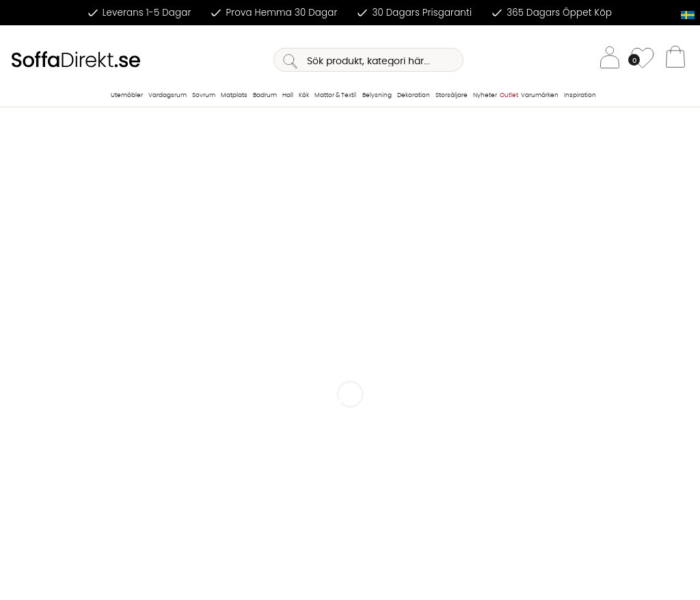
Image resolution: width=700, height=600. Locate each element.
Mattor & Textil (335, 95)
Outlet (509, 95)
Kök (304, 95)
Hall (288, 95)
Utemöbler (127, 95)
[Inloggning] (610, 60)
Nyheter (485, 95)
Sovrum (204, 95)
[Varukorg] (675, 60)
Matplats (234, 95)
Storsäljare (452, 95)
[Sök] (368, 60)
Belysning (377, 95)
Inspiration (580, 95)
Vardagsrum (167, 95)
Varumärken (540, 95)
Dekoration (414, 95)
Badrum (265, 95)
